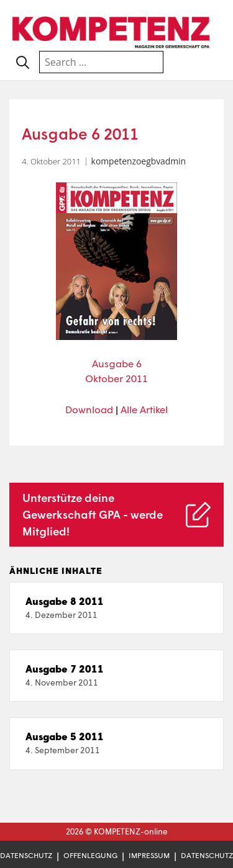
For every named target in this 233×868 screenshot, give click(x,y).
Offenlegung (90, 855)
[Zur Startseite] (112, 31)
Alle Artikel (144, 409)
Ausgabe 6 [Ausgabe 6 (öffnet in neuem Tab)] (117, 363)
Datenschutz (26, 855)
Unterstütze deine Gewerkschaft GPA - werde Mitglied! (93, 514)
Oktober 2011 (116, 378)
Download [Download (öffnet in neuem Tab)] (89, 409)
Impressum (149, 855)
